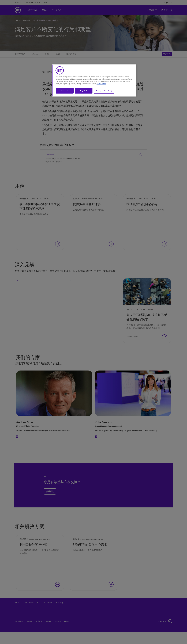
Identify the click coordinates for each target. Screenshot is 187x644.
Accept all (65, 91)
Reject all (84, 91)
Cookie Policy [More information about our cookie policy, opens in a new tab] (101, 84)
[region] (94, 81)
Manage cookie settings (104, 91)
